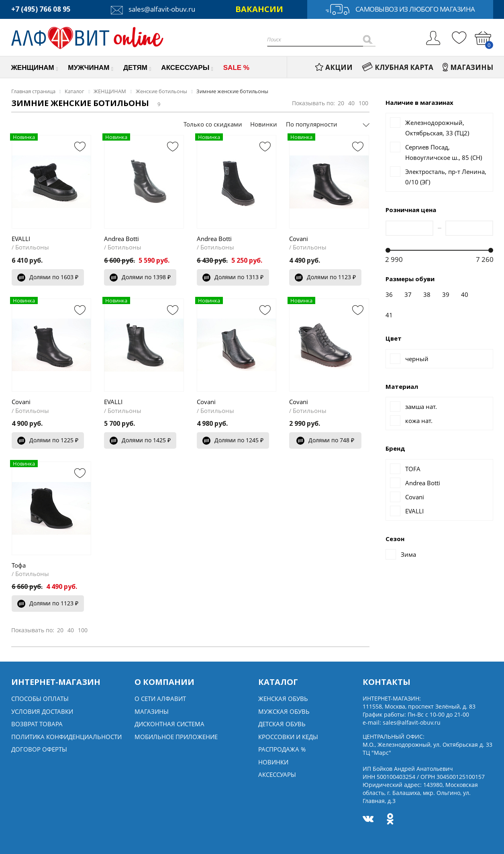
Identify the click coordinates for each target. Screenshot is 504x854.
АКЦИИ (334, 67)
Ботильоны (32, 247)
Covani (299, 239)
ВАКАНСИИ (259, 9)
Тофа (19, 565)
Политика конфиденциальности (66, 737)
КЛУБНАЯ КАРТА (398, 67)
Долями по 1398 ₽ (140, 277)
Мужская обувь (284, 711)
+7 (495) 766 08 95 (41, 9)
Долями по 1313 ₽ (233, 277)
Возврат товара (37, 724)
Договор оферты (39, 749)
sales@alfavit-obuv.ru (153, 9)
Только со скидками (213, 124)
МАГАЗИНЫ (468, 67)
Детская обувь (282, 724)
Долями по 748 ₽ (325, 440)
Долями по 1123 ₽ (325, 277)
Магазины (152, 711)
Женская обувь (283, 699)
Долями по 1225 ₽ (48, 440)
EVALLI (21, 239)
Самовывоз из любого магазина (400, 9)
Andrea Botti (121, 239)
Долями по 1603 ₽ (48, 277)
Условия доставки (42, 711)
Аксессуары (277, 774)
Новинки (264, 124)
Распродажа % (282, 749)
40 (351, 103)
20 (341, 103)
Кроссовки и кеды (288, 737)
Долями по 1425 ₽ (140, 440)
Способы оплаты (40, 699)
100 (363, 103)
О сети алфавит (160, 699)
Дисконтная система (169, 724)
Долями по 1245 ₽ (233, 440)
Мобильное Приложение (176, 737)
